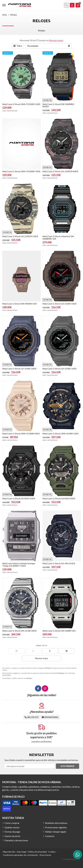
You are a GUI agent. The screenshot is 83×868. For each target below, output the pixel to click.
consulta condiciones (41, 741)
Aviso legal (22, 852)
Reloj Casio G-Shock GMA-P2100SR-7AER (21, 171)
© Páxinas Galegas (71, 859)
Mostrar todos (56, 40)
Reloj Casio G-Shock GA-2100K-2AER (19, 369)
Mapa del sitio (9, 852)
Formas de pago (12, 832)
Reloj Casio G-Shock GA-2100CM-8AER (60, 171)
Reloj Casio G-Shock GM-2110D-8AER (19, 631)
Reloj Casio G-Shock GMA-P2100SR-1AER (21, 104)
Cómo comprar (12, 823)
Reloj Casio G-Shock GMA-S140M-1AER (60, 434)
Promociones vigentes (56, 827)
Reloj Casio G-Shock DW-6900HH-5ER (19, 304)
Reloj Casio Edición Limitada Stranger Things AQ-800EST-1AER (19, 565)
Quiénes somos (12, 827)
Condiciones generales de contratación (20, 855)
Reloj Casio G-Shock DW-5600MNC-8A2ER (59, 105)
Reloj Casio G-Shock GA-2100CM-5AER (20, 236)
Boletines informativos (56, 823)
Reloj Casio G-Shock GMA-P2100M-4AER (21, 434)
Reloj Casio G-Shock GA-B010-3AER (59, 498)
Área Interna (45, 855)
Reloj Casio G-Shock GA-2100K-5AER (59, 304)
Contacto (50, 836)
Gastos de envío (12, 836)
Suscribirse (68, 766)
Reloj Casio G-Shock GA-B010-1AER (19, 498)
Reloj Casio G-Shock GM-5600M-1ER (59, 631)
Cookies (52, 852)
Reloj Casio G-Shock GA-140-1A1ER (59, 563)
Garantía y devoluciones (16, 840)
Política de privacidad (37, 852)
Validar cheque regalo (56, 832)
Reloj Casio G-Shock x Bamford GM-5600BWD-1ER (58, 238)
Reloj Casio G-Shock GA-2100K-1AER (59, 369)
